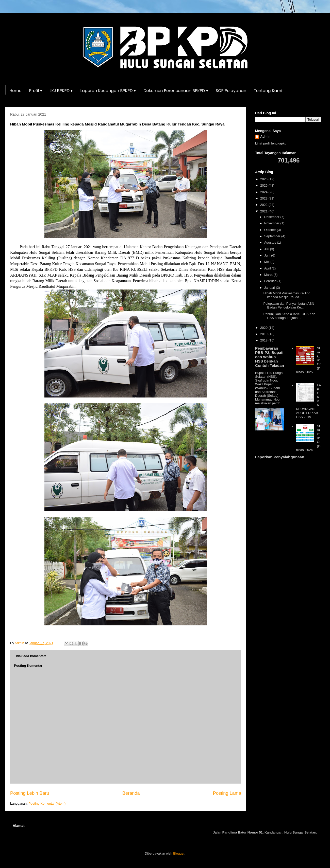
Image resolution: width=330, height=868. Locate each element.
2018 (264, 340)
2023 (264, 198)
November (272, 223)
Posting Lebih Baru (30, 793)
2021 (264, 211)
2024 (264, 192)
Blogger (179, 853)
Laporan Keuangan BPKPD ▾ (108, 91)
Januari (270, 288)
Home (15, 91)
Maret (269, 275)
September (273, 236)
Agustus (271, 242)
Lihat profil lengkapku (271, 143)
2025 (264, 185)
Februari (271, 281)
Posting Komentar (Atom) (47, 803)
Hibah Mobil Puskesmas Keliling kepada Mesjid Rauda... (287, 295)
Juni (268, 255)
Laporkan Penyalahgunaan (280, 457)
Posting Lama (227, 793)
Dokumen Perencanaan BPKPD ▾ (176, 91)
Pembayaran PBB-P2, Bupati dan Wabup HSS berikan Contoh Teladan (270, 357)
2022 (264, 205)
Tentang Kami (268, 91)
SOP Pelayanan (231, 91)
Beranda (131, 793)
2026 (264, 179)
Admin (265, 137)
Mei (267, 262)
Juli (267, 249)
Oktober (271, 230)
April (268, 268)
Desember (272, 217)
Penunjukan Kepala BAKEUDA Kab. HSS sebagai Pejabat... (290, 316)
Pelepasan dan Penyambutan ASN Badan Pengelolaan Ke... (289, 306)
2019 (264, 334)
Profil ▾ (36, 91)
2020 (264, 328)
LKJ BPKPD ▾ (61, 91)
